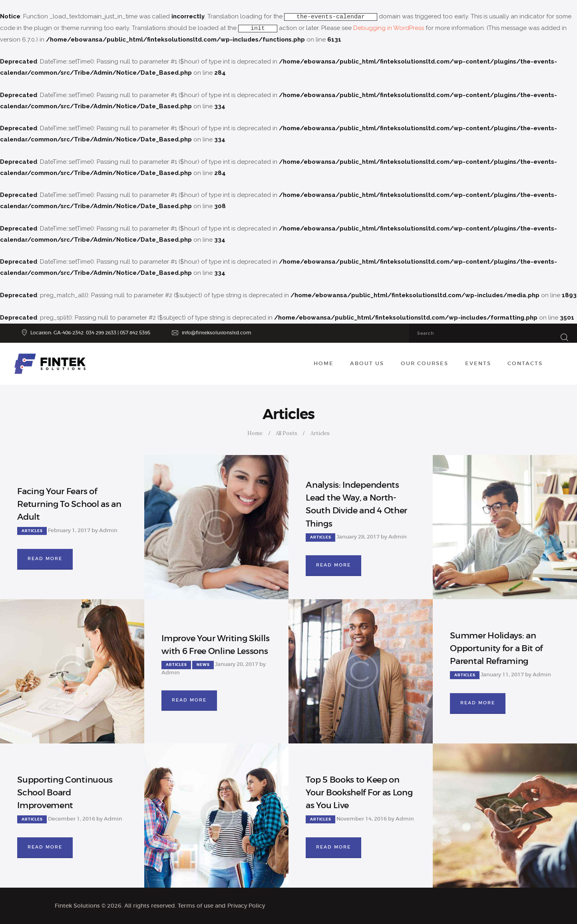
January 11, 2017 (502, 675)
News (203, 665)
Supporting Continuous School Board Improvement (65, 793)
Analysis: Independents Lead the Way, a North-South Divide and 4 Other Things (356, 504)
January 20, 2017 (237, 665)
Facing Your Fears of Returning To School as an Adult (69, 504)
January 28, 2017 (358, 537)
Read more (45, 558)
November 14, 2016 (362, 819)
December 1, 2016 (72, 819)
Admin (108, 530)
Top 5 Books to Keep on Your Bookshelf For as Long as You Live (359, 793)
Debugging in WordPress (389, 28)
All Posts (287, 433)
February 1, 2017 (69, 530)
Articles (32, 531)
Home (255, 433)
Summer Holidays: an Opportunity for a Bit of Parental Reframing (496, 648)
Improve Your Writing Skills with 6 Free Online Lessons (215, 645)
